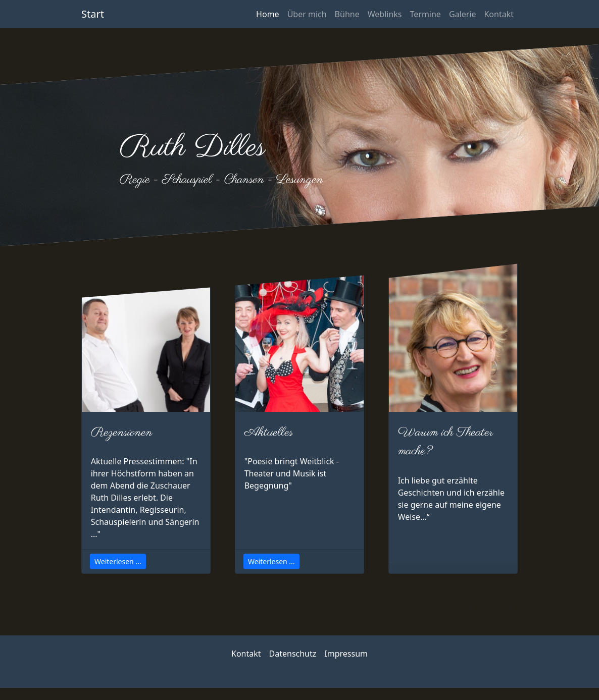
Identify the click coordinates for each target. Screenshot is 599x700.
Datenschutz (293, 654)
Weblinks (385, 14)
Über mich (307, 14)
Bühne (347, 14)
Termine (425, 14)
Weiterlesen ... (118, 561)
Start (93, 14)
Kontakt (499, 14)
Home (268, 14)
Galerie (463, 14)
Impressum (346, 654)
